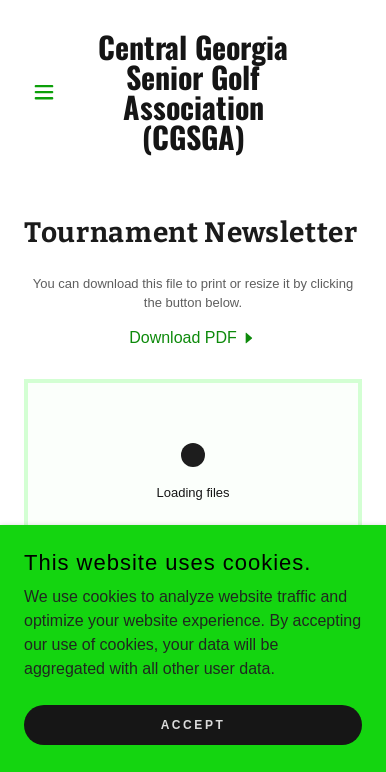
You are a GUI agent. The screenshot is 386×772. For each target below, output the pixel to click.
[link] (193, 92)
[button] (49, 92)
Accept (193, 738)
